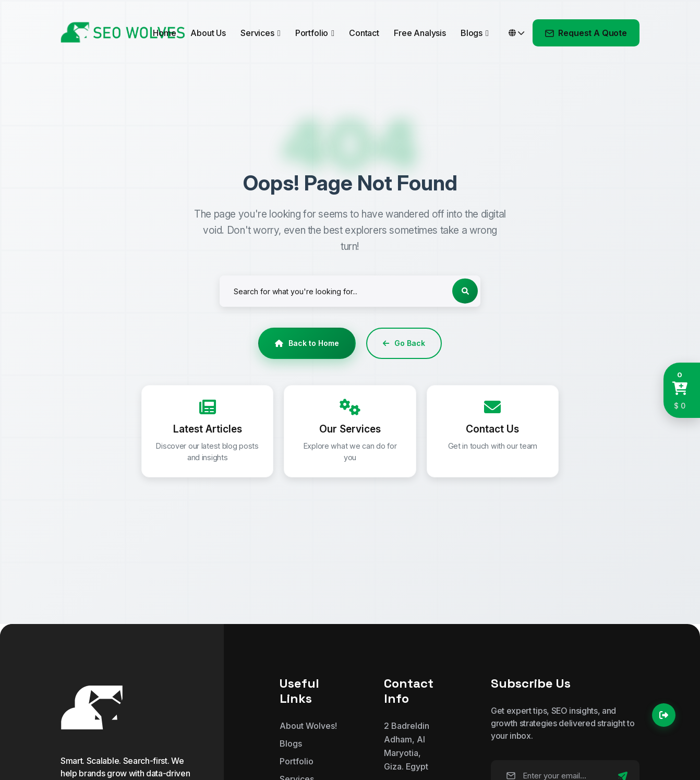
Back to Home (307, 343)
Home (164, 33)
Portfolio (312, 33)
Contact (364, 33)
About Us (208, 33)
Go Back (404, 343)
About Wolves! (308, 726)
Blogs (472, 33)
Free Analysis (420, 33)
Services (257, 33)
